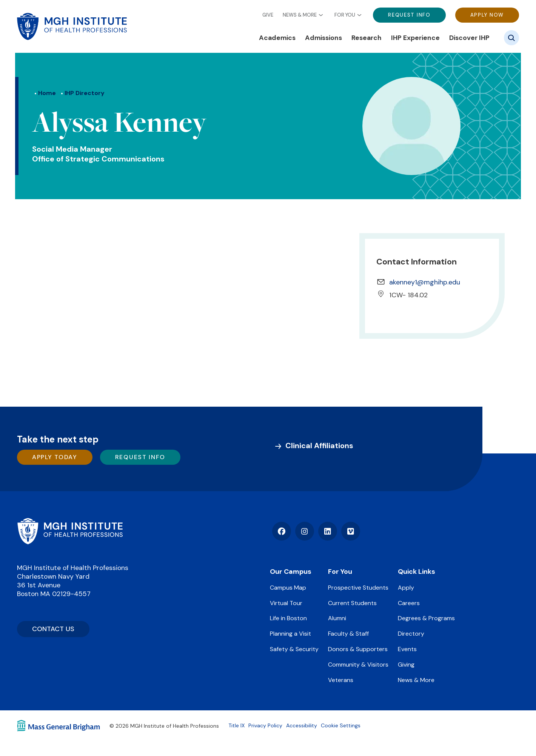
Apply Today (55, 457)
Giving (406, 665)
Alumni (337, 618)
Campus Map (288, 588)
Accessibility (302, 725)
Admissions (323, 38)
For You (345, 15)
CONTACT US (53, 629)
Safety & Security (294, 649)
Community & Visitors (358, 665)
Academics (277, 38)
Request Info (409, 15)
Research (367, 38)
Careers (409, 603)
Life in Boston (288, 618)
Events (407, 649)
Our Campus (291, 572)
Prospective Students (358, 588)
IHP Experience (415, 38)
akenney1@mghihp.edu (425, 282)
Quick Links (417, 572)
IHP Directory (85, 93)
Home (47, 93)
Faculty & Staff (348, 634)
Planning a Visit (290, 634)
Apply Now (487, 15)
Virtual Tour (286, 603)
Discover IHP (469, 38)
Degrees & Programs (426, 618)
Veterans (341, 680)
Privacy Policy (265, 725)
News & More (300, 15)
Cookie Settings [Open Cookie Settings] (341, 725)
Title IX (236, 725)
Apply (406, 588)
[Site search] (511, 38)
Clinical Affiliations (319, 446)
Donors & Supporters (358, 649)
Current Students (352, 603)
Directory (411, 634)
